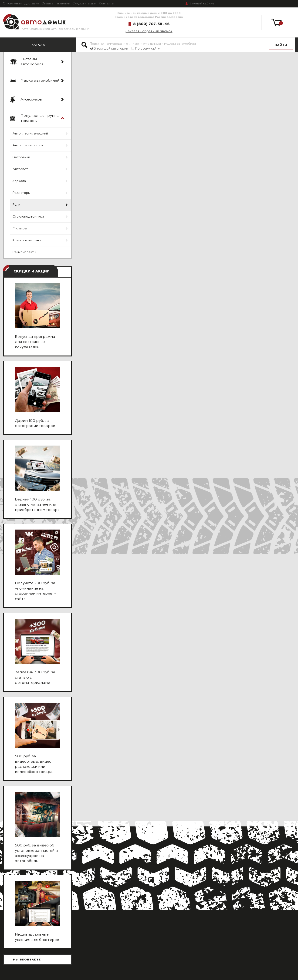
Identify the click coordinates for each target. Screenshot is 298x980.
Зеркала (19, 181)
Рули (16, 205)
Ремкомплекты (24, 252)
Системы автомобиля (32, 62)
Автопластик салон (28, 145)
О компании (12, 3)
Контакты (107, 3)
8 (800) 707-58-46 (151, 24)
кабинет (203, 3)
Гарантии (63, 3)
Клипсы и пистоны (27, 240)
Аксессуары (32, 100)
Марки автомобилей (40, 81)
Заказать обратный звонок (149, 31)
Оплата (47, 3)
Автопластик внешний (30, 134)
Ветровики (21, 157)
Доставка (32, 3)
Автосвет (20, 169)
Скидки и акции (85, 3)
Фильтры (20, 228)
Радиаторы (22, 193)
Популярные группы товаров (40, 118)
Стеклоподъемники (28, 217)
